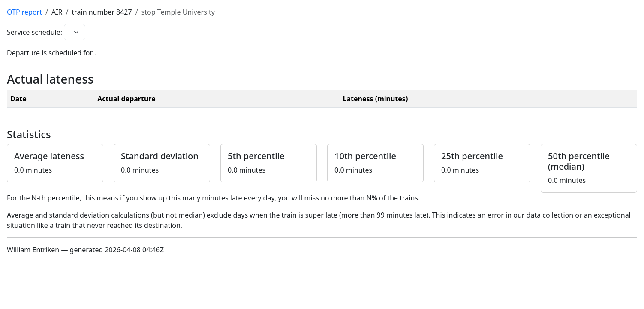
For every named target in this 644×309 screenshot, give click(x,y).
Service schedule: (35, 32)
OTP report (24, 12)
